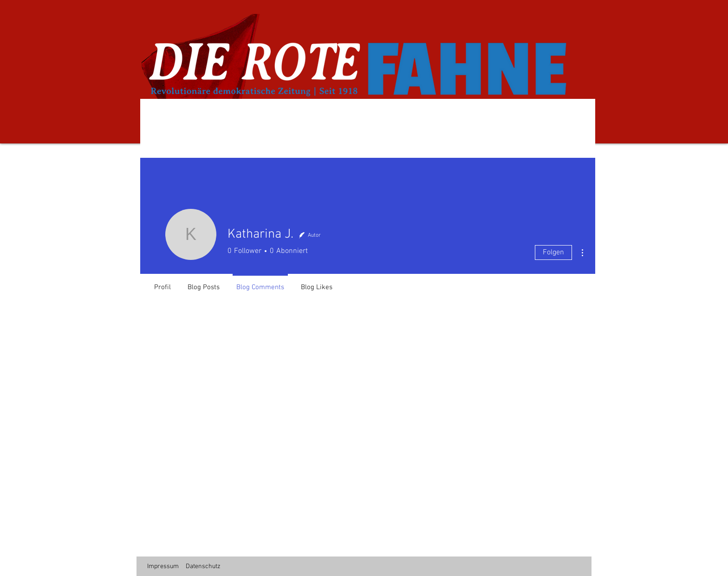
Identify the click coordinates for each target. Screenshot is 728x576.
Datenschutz (203, 566)
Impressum (163, 566)
